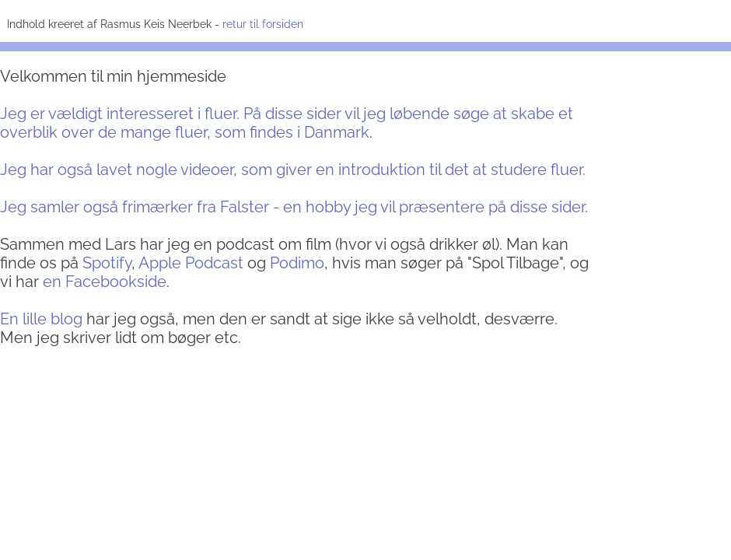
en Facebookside (105, 282)
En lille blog (41, 319)
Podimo (297, 263)
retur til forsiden (261, 24)
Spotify (107, 263)
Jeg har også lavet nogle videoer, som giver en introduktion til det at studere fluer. (293, 170)
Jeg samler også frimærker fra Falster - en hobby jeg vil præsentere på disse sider (292, 207)
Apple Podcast (191, 263)
